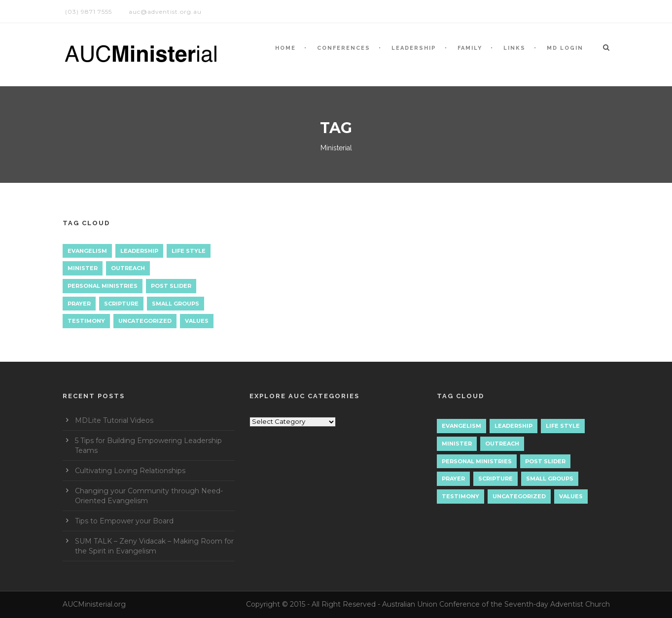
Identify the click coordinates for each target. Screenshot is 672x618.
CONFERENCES (344, 48)
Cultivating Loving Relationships (130, 471)
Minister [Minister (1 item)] (83, 268)
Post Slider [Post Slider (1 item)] (171, 286)
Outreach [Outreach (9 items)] (128, 268)
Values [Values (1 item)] (197, 321)
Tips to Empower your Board (124, 521)
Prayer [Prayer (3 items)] (79, 304)
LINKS (514, 48)
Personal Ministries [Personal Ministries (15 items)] (103, 286)
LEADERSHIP (414, 48)
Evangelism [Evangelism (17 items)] (87, 251)
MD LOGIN (565, 48)
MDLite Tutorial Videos (114, 420)
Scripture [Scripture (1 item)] (121, 304)
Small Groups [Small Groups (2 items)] (176, 304)
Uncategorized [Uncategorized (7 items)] (145, 321)
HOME (285, 48)
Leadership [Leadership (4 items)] (139, 251)
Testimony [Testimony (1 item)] (86, 321)
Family (470, 48)
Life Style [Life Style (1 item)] (189, 251)
